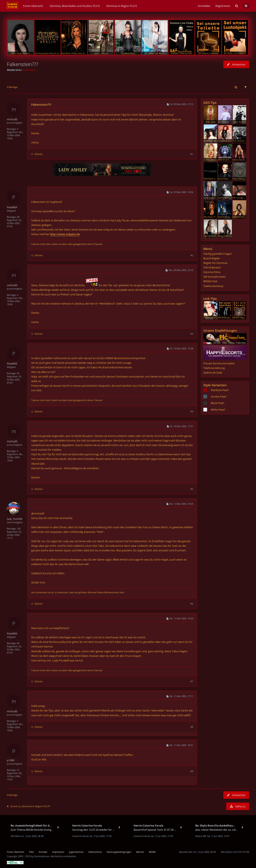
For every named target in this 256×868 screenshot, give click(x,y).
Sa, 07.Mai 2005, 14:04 (180, 192)
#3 (192, 334)
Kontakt (43, 852)
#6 (192, 604)
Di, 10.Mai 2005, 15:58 (180, 348)
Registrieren (223, 6)
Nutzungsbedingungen (119, 852)
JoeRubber (29, 70)
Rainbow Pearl (220, 390)
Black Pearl (217, 403)
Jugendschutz (76, 852)
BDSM (152, 852)
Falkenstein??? (22, 64)
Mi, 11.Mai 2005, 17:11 (180, 696)
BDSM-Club (210, 281)
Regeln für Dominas (215, 263)
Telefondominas (213, 286)
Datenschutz (95, 852)
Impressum (58, 852)
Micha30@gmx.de (75, 468)
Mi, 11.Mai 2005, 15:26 (180, 618)
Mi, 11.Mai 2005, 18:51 (180, 745)
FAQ (31, 852)
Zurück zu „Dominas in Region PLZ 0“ (28, 806)
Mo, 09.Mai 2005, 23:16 (179, 270)
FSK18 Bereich (212, 267)
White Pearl (218, 410)
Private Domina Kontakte (219, 363)
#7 (192, 681)
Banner (140, 852)
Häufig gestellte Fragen (218, 254)
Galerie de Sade (213, 373)
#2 (192, 255)
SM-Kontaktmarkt (214, 277)
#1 (192, 154)
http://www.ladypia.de (65, 234)
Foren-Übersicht (16, 852)
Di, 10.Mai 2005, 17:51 (180, 426)
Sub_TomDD (15, 519)
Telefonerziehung (214, 368)
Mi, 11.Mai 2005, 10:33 (180, 504)
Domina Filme (212, 272)
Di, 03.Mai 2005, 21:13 (180, 104)
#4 (192, 411)
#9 (192, 771)
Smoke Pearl (219, 396)
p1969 (11, 760)
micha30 (12, 119)
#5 (192, 489)
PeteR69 (12, 207)
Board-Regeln (212, 258)
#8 (192, 727)
